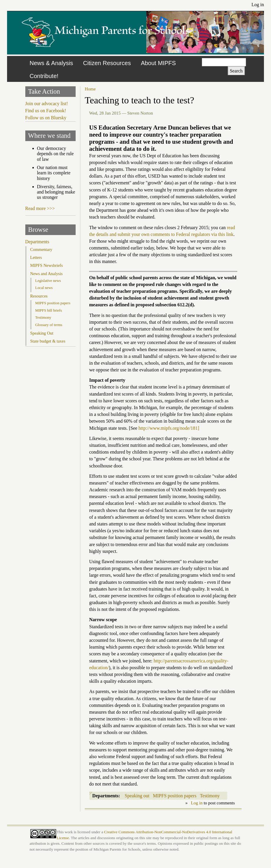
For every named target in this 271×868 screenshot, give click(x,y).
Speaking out (137, 796)
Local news (44, 288)
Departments (37, 242)
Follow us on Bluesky (46, 118)
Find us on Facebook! (46, 111)
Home (90, 89)
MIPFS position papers (175, 796)
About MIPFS (158, 63)
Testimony (210, 796)
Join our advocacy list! (47, 104)
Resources (39, 296)
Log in (258, 5)
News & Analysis (51, 63)
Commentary (41, 249)
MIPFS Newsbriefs (47, 265)
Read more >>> (40, 208)
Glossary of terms (49, 325)
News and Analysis (46, 274)
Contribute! (44, 76)
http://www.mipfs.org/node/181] (169, 428)
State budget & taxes (48, 341)
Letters (36, 257)
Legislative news (48, 281)
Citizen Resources (107, 63)
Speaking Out (42, 333)
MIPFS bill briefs (49, 310)
